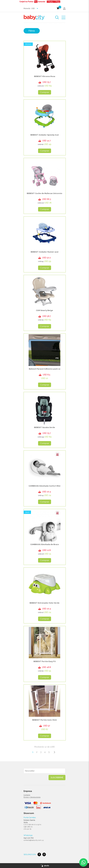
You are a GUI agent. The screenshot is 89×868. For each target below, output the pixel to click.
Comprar (45, 92)
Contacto (27, 795)
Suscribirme (57, 778)
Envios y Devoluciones (32, 797)
